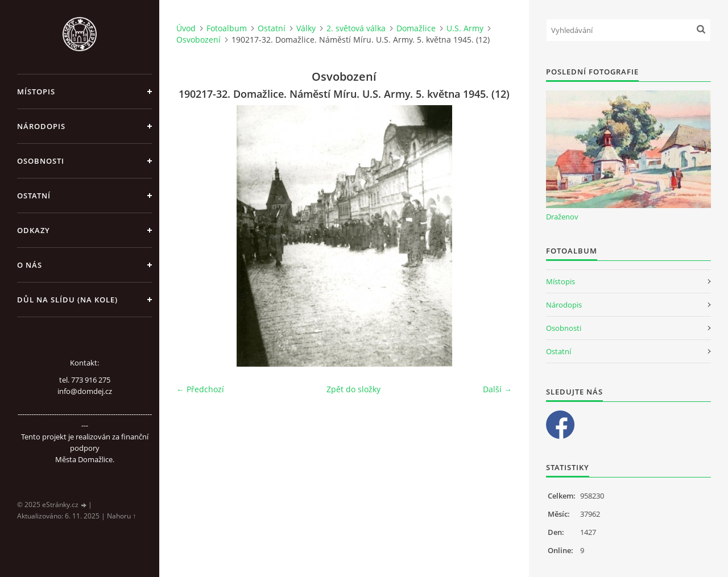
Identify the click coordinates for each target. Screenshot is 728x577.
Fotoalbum (227, 28)
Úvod (186, 28)
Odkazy (34, 230)
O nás (30, 265)
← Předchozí (200, 389)
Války (306, 28)
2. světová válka (356, 28)
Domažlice (416, 28)
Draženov (562, 217)
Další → (497, 389)
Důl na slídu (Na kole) (67, 300)
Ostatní (34, 196)
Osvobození (198, 40)
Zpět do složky (353, 389)
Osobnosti (41, 161)
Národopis (41, 126)
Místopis (36, 92)
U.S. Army (465, 28)
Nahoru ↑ (121, 516)
